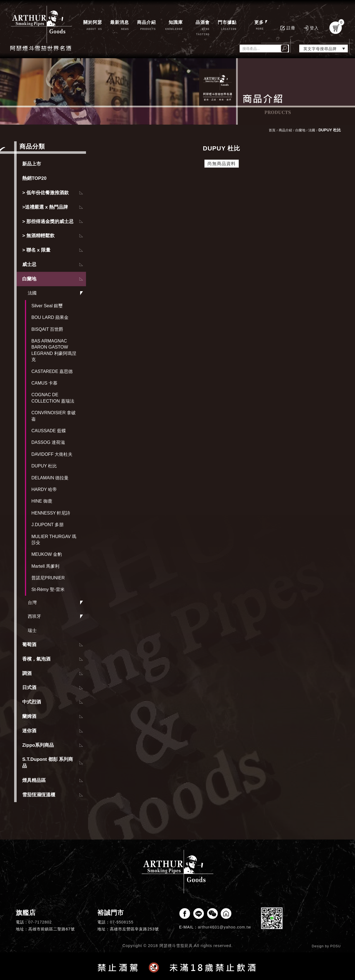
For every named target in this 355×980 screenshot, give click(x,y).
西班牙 (34, 616)
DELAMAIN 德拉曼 (50, 478)
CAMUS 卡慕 (44, 383)
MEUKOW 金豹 (47, 554)
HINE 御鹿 (42, 501)
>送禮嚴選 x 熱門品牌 (45, 207)
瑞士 (32, 630)
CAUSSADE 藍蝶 (49, 431)
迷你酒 (29, 731)
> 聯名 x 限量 (36, 250)
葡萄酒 (29, 645)
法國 (32, 293)
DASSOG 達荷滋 (48, 442)
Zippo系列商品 (38, 745)
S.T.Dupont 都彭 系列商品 (48, 763)
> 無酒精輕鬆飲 (38, 236)
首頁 (272, 130)
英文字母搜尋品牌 (320, 49)
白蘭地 (29, 279)
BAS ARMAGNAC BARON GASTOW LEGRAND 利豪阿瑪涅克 (54, 350)
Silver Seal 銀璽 (47, 306)
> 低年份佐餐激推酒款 (45, 193)
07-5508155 (122, 922)
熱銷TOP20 (34, 178)
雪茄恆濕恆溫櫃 (39, 795)
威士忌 (29, 264)
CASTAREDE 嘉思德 (52, 371)
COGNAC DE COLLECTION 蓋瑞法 (53, 398)
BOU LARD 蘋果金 (50, 317)
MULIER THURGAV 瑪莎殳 (54, 540)
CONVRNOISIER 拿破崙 (54, 416)
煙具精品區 (34, 780)
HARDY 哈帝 (44, 489)
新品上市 (32, 164)
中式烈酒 (32, 702)
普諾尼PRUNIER (48, 578)
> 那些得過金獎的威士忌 (48, 222)
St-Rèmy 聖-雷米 (48, 589)
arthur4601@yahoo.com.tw (224, 927)
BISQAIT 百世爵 (47, 329)
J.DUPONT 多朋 (47, 525)
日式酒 (29, 688)
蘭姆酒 (29, 716)
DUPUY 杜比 (44, 466)
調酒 (27, 673)
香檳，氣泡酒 (36, 659)
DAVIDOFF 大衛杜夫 (52, 454)
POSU (336, 946)
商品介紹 (285, 130)
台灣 (32, 602)
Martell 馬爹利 (45, 566)
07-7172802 (40, 922)
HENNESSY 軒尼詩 (51, 513)
